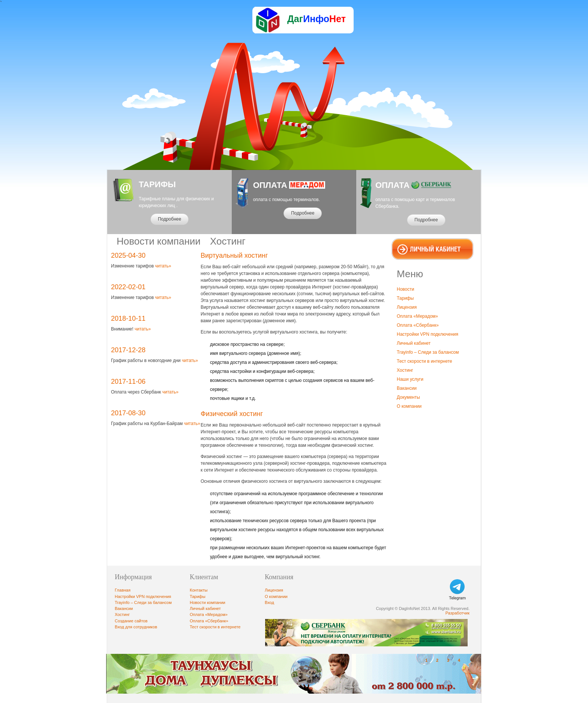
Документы (408, 397)
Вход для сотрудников (136, 627)
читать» (162, 266)
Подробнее (169, 219)
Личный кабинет (414, 343)
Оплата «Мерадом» (417, 316)
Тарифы (405, 298)
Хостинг (405, 370)
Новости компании (208, 602)
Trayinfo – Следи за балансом (428, 352)
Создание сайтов (131, 621)
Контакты (199, 590)
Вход (269, 602)
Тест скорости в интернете (424, 361)
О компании (409, 406)
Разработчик (457, 613)
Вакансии (407, 388)
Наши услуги (410, 379)
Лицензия (407, 307)
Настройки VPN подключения (427, 334)
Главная (123, 590)
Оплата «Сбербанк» (418, 325)
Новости (405, 289)
